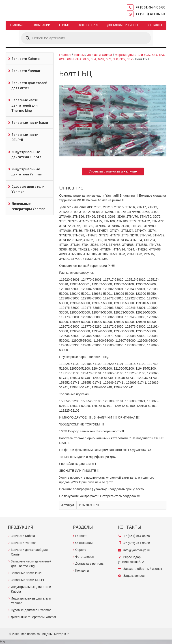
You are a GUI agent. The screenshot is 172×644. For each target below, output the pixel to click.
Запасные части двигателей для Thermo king (25, 105)
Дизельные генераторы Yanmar (28, 206)
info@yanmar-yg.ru (137, 550)
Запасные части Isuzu (30, 122)
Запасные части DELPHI (25, 137)
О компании (41, 25)
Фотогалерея (88, 25)
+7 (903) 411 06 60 (150, 14)
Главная (16, 25)
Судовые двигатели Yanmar (28, 189)
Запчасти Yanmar (26, 71)
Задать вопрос (134, 576)
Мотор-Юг (61, 634)
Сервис (64, 25)
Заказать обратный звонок (143, 569)
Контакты (154, 25)
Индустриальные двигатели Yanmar (27, 172)
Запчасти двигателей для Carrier (29, 85)
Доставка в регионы (123, 25)
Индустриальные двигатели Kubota (26, 154)
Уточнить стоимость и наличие (113, 171)
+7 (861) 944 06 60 (151, 7)
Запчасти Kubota (26, 59)
